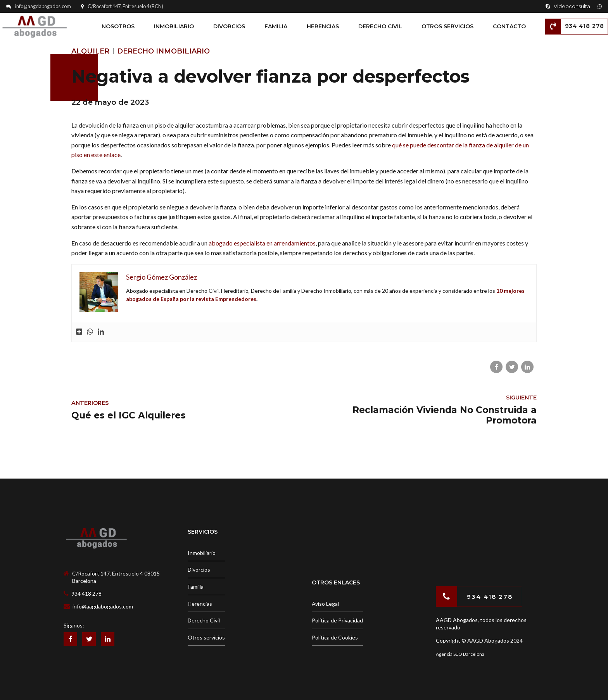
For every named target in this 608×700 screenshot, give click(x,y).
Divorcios (229, 26)
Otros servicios (206, 637)
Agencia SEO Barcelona (460, 654)
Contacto (509, 26)
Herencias (323, 26)
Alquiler (90, 51)
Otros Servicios (447, 26)
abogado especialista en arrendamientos (262, 243)
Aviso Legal (325, 604)
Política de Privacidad (337, 620)
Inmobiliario (174, 26)
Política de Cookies (335, 637)
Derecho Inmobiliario (163, 51)
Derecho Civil (380, 26)
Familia (276, 26)
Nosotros (118, 26)
